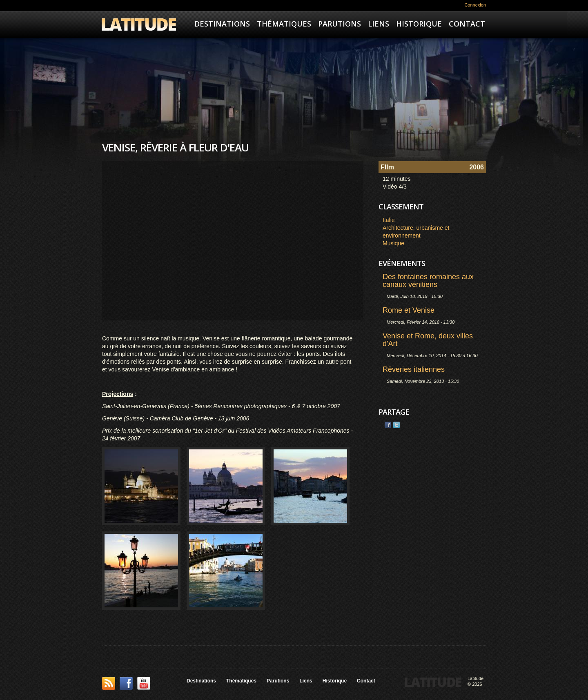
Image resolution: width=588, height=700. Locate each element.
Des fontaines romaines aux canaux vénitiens (428, 281)
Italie (389, 220)
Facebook (388, 425)
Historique (419, 24)
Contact (467, 24)
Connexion (475, 5)
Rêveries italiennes (414, 369)
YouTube (144, 683)
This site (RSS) (109, 683)
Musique (393, 243)
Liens (379, 24)
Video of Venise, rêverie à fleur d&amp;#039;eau (233, 241)
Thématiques (284, 24)
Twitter (396, 425)
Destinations (222, 24)
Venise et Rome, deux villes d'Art (428, 340)
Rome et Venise (409, 310)
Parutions (340, 24)
